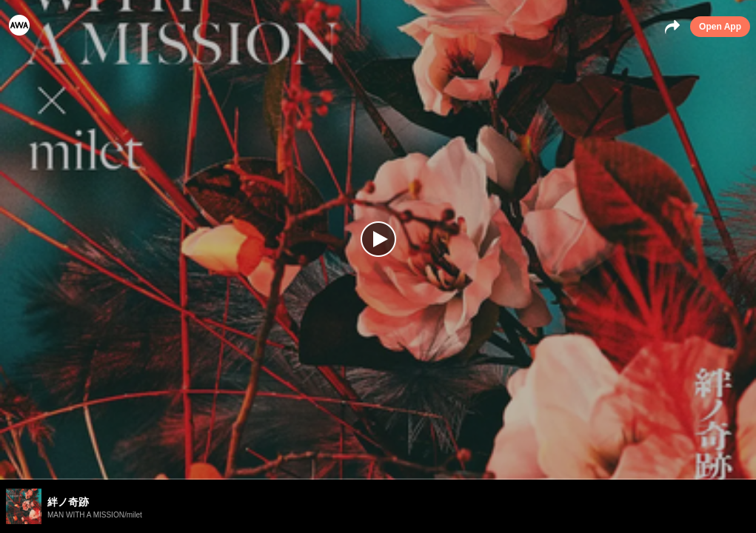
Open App (720, 27)
